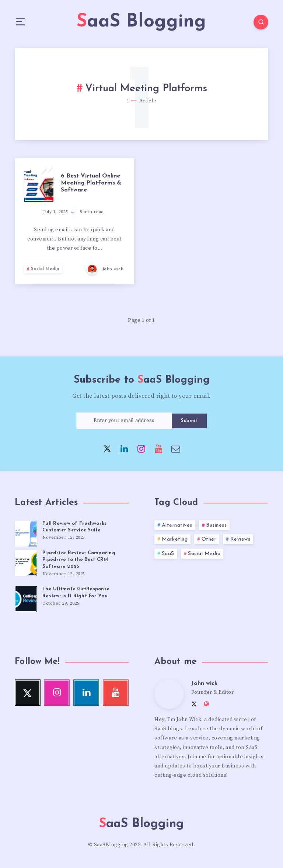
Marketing (175, 539)
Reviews (240, 539)
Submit (189, 421)
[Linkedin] (125, 448)
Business (216, 525)
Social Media (45, 269)
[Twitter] (107, 448)
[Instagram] (141, 448)
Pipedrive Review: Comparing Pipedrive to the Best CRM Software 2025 (79, 560)
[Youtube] (159, 448)
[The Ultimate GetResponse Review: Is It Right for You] (26, 598)
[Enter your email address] (124, 421)
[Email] (176, 448)
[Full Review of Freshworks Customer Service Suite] (26, 533)
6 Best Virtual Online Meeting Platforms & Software (91, 183)
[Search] (261, 22)
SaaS (168, 554)
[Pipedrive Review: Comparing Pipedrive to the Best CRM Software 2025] (26, 562)
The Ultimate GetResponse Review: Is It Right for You (76, 593)
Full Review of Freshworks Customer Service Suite (74, 527)
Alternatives (177, 525)
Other (209, 539)
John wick (205, 683)
